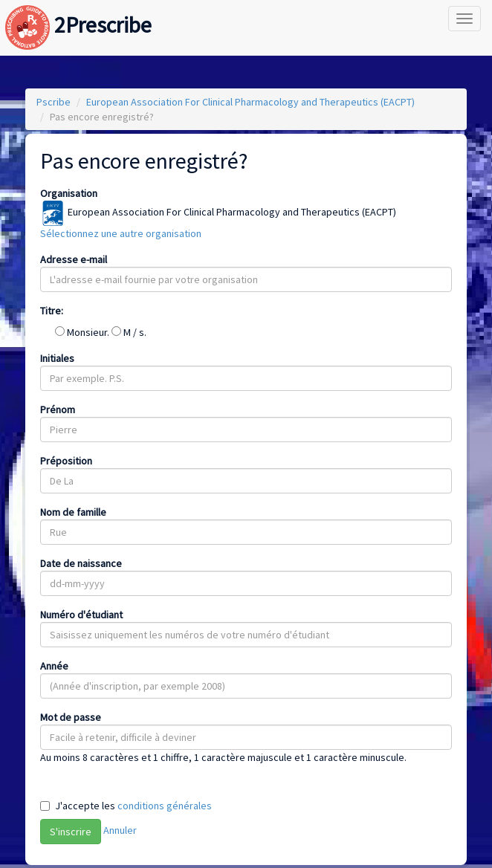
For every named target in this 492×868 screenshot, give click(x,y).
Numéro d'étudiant (81, 615)
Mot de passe (71, 717)
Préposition (66, 461)
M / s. (129, 332)
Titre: (52, 311)
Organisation (69, 193)
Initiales (57, 358)
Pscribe (54, 102)
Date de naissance (81, 563)
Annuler (120, 830)
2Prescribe (78, 10)
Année (54, 666)
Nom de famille (73, 512)
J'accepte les (133, 806)
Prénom (58, 409)
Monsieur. (83, 332)
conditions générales (165, 806)
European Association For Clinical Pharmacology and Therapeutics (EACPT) (250, 102)
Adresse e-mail (74, 259)
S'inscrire (71, 832)
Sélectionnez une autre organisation (121, 233)
